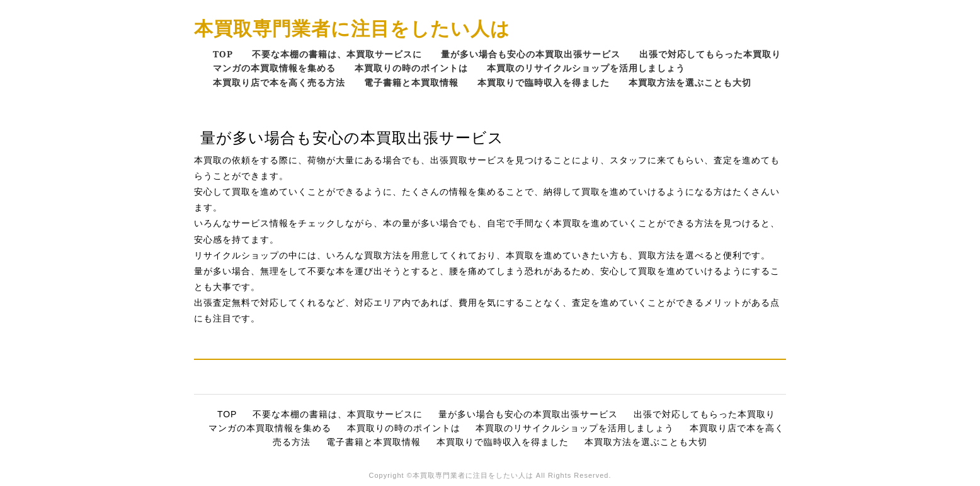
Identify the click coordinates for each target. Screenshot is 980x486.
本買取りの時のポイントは (411, 68)
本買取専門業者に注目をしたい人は (352, 28)
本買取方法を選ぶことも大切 (690, 82)
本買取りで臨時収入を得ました (544, 82)
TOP (223, 54)
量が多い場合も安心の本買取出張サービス (531, 54)
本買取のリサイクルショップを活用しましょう (586, 68)
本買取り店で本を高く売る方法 (279, 82)
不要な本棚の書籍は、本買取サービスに (337, 54)
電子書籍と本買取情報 (411, 82)
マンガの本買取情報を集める (274, 68)
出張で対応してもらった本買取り (710, 54)
